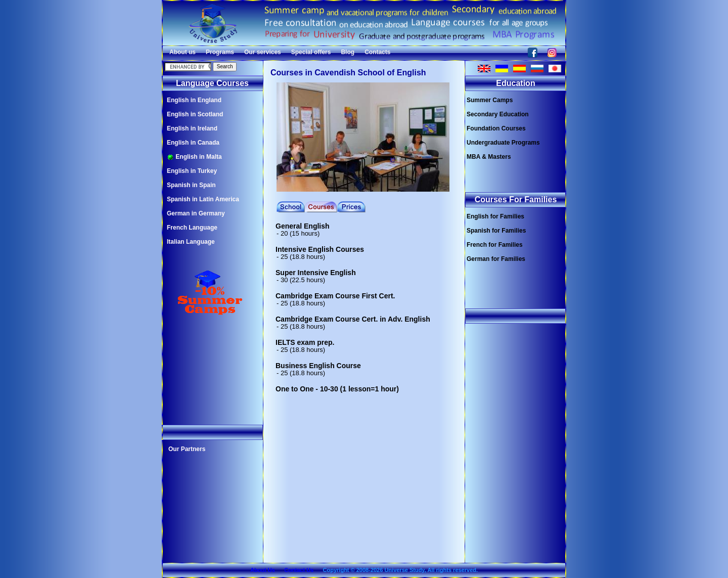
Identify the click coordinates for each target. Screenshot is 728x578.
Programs (220, 52)
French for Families (495, 245)
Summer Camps (490, 100)
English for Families (495, 216)
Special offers (311, 52)
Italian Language (191, 242)
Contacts (377, 52)
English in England (194, 100)
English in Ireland (192, 128)
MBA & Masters (489, 157)
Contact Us (299, 570)
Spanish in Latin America (203, 199)
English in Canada (193, 143)
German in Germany (196, 213)
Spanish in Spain (191, 185)
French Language (192, 228)
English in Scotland (195, 114)
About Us (263, 570)
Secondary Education (498, 114)
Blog (348, 52)
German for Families (496, 259)
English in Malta (194, 157)
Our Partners (187, 449)
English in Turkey (192, 171)
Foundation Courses (496, 128)
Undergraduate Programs (503, 143)
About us (183, 52)
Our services (263, 52)
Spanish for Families (496, 231)
